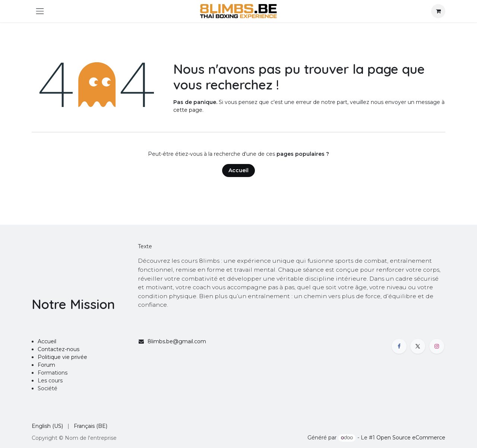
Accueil (238, 170)
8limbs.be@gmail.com (177, 341)
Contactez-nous (59, 349)
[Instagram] (437, 346)
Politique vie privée (62, 357)
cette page (188, 110)
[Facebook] (399, 346)
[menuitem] (47, 426)
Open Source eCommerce (411, 438)
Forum (46, 365)
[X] (418, 346)
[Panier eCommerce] (438, 11)
